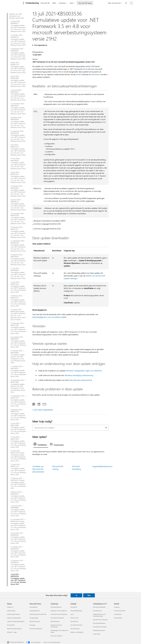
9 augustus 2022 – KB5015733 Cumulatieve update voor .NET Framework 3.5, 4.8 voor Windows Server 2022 (18, 415)
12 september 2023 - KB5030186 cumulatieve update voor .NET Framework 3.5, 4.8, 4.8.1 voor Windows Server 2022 (18, 246)
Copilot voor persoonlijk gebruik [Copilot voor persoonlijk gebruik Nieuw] (16, 621)
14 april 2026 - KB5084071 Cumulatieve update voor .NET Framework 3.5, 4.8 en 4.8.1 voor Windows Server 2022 (18, 26)
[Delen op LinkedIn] (38, 404)
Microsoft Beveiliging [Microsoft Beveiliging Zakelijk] (76, 611)
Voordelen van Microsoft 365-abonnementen (38, 469)
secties (78, 74)
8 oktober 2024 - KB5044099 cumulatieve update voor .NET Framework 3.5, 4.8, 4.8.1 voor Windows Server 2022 (18, 122)
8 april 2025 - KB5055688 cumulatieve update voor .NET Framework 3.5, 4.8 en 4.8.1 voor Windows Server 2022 (18, 81)
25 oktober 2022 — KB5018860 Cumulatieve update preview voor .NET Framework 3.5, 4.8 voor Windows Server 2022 (18, 357)
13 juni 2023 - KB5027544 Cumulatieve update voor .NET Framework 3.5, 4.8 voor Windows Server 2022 (18, 287)
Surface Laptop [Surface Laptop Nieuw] (11, 611)
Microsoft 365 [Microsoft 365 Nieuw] (11, 625)
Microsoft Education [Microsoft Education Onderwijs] (56, 607)
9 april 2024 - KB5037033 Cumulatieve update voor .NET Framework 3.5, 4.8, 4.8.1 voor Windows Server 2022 (18, 177)
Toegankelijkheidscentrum (102, 466)
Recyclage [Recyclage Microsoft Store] (32, 625)
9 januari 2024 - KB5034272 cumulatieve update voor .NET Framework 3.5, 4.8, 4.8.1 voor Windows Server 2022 (18, 205)
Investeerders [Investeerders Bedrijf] (118, 614)
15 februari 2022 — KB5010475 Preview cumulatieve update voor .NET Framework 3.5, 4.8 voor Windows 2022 (18, 483)
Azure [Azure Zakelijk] (72, 614)
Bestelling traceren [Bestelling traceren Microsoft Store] (35, 621)
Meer (72, 3)
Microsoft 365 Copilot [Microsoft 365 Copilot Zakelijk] (76, 625)
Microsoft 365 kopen (85, 3)
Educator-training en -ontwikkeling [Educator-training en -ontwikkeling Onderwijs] (57, 626)
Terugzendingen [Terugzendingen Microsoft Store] (34, 618)
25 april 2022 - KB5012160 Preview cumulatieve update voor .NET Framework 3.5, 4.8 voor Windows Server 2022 (18, 456)
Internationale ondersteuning (80, 380)
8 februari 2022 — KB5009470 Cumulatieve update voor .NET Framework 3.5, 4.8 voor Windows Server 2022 (18, 497)
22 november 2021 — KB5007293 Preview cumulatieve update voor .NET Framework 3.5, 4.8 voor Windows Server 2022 (18, 524)
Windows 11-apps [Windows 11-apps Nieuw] (12, 632)
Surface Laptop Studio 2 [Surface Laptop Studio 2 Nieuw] (14, 614)
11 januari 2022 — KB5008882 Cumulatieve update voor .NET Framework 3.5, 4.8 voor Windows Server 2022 (18, 511)
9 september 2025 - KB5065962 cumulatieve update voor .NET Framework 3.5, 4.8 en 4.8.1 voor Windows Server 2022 (18, 54)
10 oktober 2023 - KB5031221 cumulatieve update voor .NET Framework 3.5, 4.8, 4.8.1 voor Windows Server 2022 (18, 232)
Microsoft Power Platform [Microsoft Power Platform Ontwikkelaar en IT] (100, 627)
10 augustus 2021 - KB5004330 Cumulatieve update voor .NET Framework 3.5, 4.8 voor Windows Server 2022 (18, 565)
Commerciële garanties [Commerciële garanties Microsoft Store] (36, 629)
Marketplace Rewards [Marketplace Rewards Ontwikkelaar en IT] (99, 630)
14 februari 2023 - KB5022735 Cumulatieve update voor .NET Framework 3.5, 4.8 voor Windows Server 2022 (18, 301)
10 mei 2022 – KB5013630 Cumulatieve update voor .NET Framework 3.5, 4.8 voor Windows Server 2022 (18, 442)
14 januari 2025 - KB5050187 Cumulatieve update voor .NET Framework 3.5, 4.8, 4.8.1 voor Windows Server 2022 (18, 95)
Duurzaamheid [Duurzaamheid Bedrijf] (118, 618)
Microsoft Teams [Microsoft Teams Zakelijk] (75, 629)
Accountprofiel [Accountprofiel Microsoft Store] (34, 607)
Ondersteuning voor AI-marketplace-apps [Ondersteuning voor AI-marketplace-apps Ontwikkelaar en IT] (99, 615)
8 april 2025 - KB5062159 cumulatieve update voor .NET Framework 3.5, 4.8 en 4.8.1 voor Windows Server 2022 (18, 68)
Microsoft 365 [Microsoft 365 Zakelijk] (74, 621)
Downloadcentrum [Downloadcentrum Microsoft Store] (35, 611)
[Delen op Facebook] (34, 404)
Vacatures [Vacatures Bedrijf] (117, 607)
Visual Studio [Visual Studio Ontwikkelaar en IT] (97, 634)
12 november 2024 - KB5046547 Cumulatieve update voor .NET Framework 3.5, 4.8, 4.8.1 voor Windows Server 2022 (18, 109)
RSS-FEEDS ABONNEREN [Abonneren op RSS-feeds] (44, 410)
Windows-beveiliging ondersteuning (79, 375)
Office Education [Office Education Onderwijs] (55, 621)
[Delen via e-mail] (43, 404)
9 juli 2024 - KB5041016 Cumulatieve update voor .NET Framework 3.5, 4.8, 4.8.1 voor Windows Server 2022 (18, 150)
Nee (89, 595)
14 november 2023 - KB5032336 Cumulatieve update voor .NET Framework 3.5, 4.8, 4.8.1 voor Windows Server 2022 (18, 218)
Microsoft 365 (45, 3)
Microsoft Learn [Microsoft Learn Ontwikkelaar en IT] (97, 611)
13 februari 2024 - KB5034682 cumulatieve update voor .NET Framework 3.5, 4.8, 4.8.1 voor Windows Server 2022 (18, 191)
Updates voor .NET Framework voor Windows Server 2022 (17, 16)
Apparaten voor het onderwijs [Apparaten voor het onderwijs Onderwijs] (59, 611)
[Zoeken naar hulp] (126, 3)
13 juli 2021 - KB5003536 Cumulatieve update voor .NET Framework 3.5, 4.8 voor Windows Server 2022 (18, 579)
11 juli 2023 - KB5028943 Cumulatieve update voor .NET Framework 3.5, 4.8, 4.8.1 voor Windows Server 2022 (18, 273)
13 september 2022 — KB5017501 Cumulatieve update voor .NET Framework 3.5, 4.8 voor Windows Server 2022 (18, 401)
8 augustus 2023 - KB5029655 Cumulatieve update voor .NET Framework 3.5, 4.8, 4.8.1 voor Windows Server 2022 (18, 260)
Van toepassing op (40, 45)
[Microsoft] (15, 3)
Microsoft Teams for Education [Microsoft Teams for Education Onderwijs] (59, 614)
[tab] (41, 445)
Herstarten (96, 74)
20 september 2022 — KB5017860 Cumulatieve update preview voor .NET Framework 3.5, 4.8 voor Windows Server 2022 (18, 386)
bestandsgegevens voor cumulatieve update (49, 317)
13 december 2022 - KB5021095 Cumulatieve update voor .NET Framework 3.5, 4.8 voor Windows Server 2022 (18, 328)
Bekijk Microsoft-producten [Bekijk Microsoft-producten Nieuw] (14, 629)
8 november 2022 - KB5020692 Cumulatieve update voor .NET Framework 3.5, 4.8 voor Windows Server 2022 (18, 342)
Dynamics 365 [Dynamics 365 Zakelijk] (74, 618)
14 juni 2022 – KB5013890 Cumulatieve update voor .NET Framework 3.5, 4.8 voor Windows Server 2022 (18, 428)
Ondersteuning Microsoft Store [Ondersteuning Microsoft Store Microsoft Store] (38, 614)
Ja (76, 595)
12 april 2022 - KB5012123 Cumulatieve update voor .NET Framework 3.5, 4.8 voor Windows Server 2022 (18, 469)
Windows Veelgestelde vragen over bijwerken (84, 371)
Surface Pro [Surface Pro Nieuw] (10, 607)
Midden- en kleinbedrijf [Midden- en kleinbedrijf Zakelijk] (77, 632)
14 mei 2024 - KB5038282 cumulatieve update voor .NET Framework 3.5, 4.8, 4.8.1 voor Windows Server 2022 (18, 164)
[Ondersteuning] (32, 3)
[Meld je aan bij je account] (131, 3)
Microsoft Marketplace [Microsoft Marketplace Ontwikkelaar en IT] (99, 623)
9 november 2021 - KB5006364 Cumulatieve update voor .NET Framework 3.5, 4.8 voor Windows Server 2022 (18, 538)
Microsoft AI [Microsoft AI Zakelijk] (74, 607)
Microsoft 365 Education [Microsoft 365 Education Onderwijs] (57, 618)
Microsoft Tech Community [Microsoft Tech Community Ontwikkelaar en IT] (100, 620)
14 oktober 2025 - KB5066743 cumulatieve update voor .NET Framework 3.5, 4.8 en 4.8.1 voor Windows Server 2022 (18, 40)
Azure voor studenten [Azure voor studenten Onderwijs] (56, 636)
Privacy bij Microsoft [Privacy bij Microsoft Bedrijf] (120, 611)
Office (54, 3)
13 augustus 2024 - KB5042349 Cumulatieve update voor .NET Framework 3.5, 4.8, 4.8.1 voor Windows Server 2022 (18, 136)
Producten (62, 3)
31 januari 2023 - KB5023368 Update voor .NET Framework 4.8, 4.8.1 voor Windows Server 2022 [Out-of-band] (18, 315)
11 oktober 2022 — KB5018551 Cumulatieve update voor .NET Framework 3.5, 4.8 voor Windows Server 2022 (18, 371)
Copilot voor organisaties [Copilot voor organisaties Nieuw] (14, 618)
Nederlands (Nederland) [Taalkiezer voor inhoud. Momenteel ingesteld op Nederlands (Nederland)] (17, 642)
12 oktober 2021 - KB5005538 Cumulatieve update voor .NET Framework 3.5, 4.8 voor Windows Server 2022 (18, 552)
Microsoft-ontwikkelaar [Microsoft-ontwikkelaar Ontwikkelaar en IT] (99, 607)
